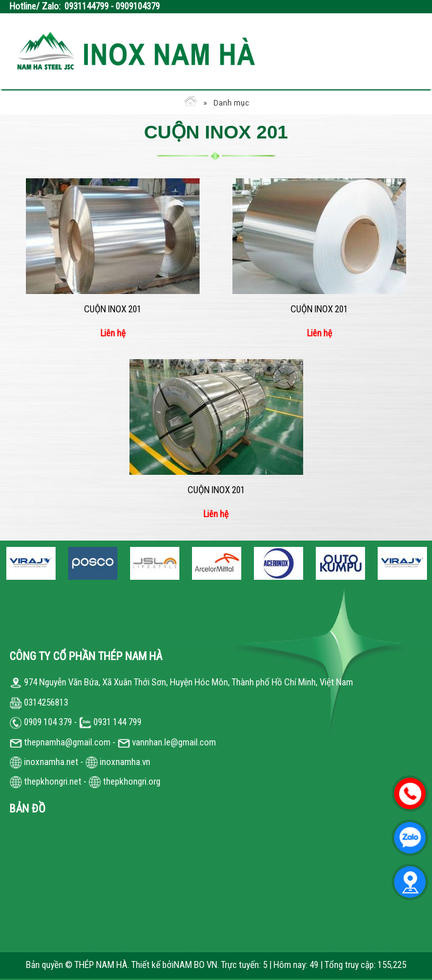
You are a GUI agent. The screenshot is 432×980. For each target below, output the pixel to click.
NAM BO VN (195, 965)
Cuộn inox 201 (113, 309)
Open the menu (403, 51)
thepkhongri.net (45, 781)
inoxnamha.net (51, 762)
